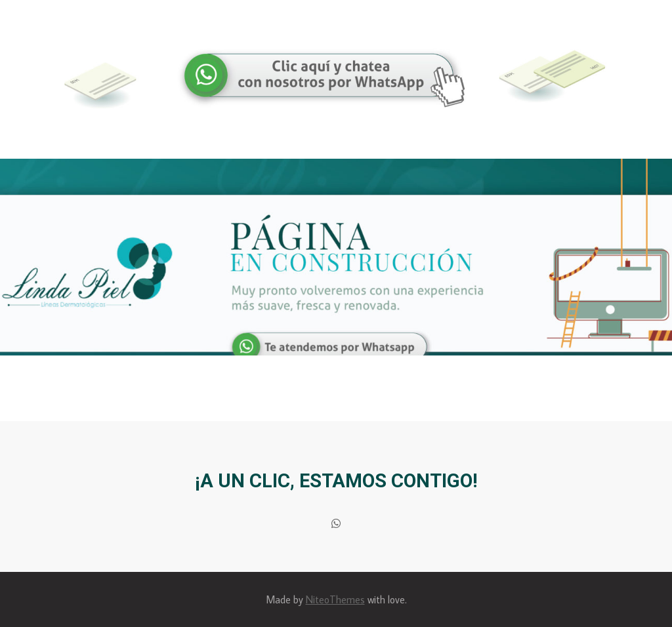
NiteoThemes (335, 599)
